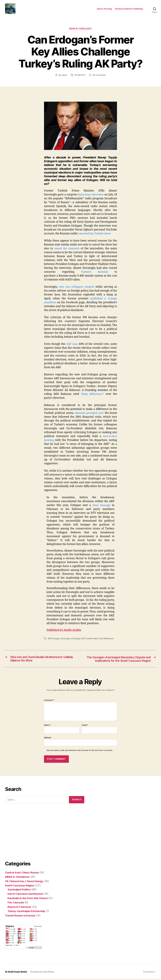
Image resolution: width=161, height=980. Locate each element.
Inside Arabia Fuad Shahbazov (100, 639)
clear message (101, 506)
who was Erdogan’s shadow (77, 288)
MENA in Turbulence (80, 30)
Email (85, 726)
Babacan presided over (89, 414)
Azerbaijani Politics (20, 890)
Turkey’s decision (94, 273)
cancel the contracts (67, 249)
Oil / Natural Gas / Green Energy (25, 882)
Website (48, 739)
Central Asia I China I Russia (23, 874)
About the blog (104, 9)
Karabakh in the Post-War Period (28, 899)
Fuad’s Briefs (21, 973)
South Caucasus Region (20, 887)
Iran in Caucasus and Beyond (26, 895)
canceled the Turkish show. (95, 234)
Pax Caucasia (16, 904)
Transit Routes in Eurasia (21, 916)
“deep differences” (92, 395)
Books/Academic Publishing (129, 9)
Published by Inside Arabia (64, 631)
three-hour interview (91, 195)
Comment (49, 701)
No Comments (99, 76)
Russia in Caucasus (20, 908)
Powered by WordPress (43, 973)
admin (64, 76)
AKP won (72, 345)
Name (47, 726)
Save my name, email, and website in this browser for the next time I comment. (80, 751)
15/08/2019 (80, 76)
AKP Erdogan (54, 639)
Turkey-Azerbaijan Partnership (27, 912)
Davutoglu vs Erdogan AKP (73, 639)
